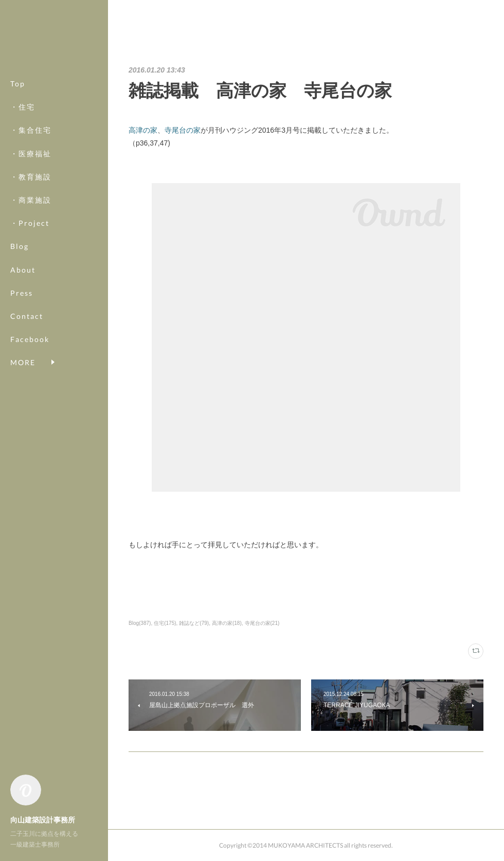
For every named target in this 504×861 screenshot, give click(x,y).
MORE (23, 339)
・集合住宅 (31, 130)
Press (22, 293)
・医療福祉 (31, 154)
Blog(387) (140, 623)
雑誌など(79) (194, 623)
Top (18, 84)
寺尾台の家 (183, 130)
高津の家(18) (227, 623)
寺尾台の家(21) (262, 623)
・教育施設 (31, 177)
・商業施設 (31, 200)
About (23, 270)
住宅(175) (165, 623)
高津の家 (143, 130)
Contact (27, 316)
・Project (30, 223)
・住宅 (23, 107)
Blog (20, 246)
